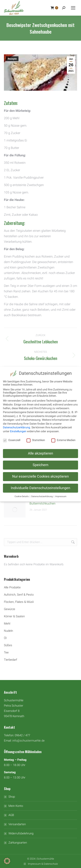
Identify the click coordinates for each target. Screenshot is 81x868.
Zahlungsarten (18, 843)
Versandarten (17, 824)
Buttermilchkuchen (42, 503)
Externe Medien (63, 440)
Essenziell (12, 440)
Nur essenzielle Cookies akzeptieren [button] (40, 476)
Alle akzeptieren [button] (40, 453)
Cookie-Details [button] (22, 496)
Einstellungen (18, 431)
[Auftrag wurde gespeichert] (15, 510)
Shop (12, 797)
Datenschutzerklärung (17, 427)
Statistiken (36, 440)
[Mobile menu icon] (73, 8)
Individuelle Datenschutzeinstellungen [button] (40, 488)
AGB (11, 815)
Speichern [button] (40, 465)
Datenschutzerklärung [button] (42, 496)
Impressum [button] (61, 496)
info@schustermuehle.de (29, 741)
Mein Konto (16, 806)
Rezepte (12, 59)
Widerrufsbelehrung (21, 833)
